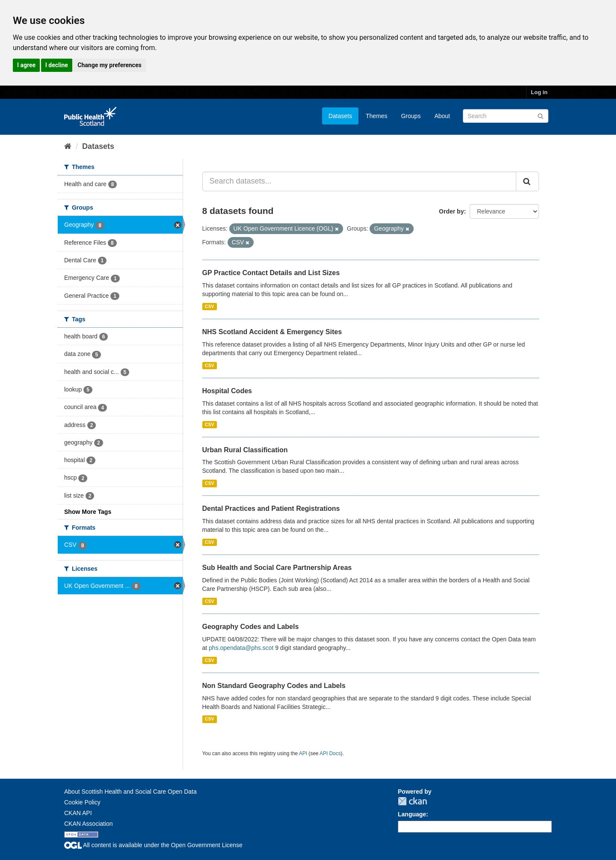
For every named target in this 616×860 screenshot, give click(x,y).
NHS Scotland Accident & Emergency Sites (272, 332)
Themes (377, 116)
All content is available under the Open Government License (153, 845)
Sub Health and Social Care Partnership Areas (277, 568)
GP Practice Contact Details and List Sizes (271, 273)
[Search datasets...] (360, 181)
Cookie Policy (82, 802)
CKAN (412, 801)
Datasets (340, 116)
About (442, 116)
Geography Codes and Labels (251, 627)
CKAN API (78, 813)
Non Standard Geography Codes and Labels (274, 686)
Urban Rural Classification (245, 450)
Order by (451, 211)
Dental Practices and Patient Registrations (271, 509)
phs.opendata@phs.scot (241, 648)
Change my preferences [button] (109, 65)
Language (412, 814)
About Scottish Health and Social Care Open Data (130, 792)
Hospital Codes (227, 391)
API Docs (330, 753)
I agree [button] (26, 65)
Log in (539, 92)
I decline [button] (57, 65)
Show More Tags (88, 512)
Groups (411, 116)
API (303, 753)
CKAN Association (89, 824)
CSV (210, 306)
